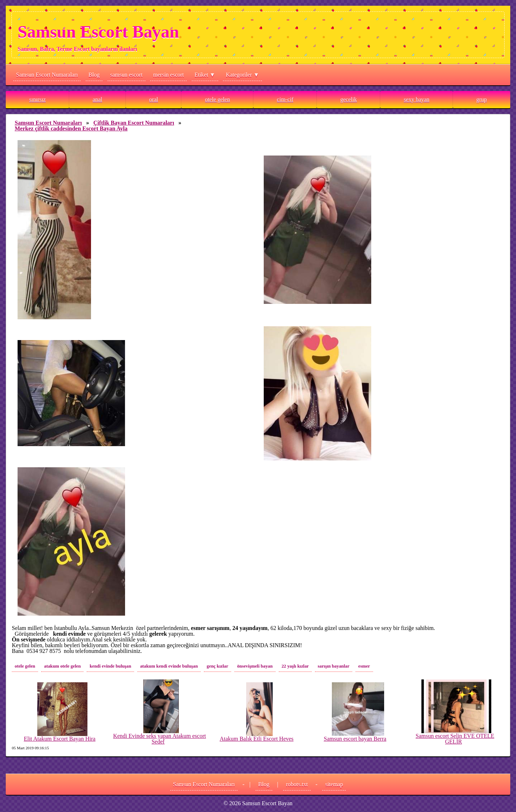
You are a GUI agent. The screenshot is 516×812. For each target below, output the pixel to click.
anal (98, 99)
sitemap (334, 784)
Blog (94, 75)
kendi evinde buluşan (110, 666)
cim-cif (285, 99)
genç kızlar (218, 666)
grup (481, 99)
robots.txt (297, 784)
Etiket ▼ (205, 75)
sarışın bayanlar (334, 666)
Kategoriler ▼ (242, 75)
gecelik (349, 99)
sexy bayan (417, 99)
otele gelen (218, 99)
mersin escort (168, 75)
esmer (364, 666)
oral (154, 99)
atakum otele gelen (62, 666)
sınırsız (37, 99)
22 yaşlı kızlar (295, 666)
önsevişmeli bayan (255, 666)
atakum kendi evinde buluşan (169, 666)
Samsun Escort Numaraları (47, 75)
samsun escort (126, 75)
